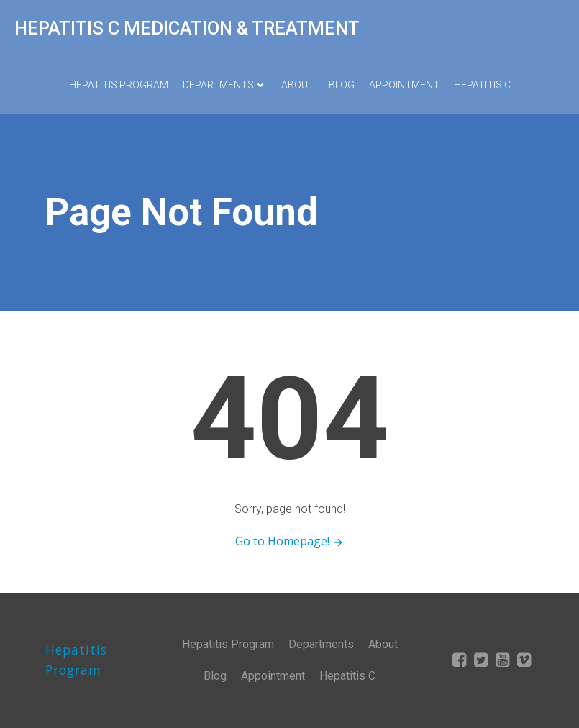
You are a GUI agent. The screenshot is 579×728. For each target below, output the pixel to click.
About (298, 85)
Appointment (404, 85)
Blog (342, 85)
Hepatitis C (482, 85)
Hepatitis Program (119, 85)
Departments (225, 85)
